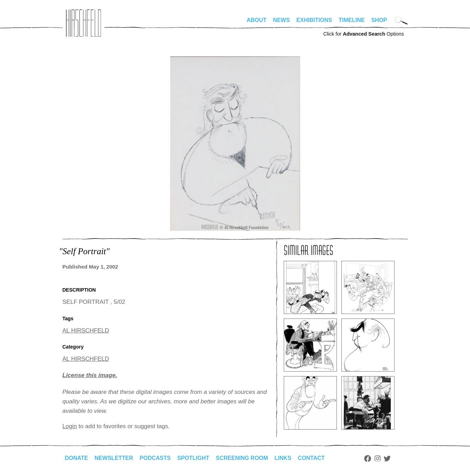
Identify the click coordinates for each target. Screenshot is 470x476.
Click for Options (364, 34)
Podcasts (155, 458)
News (281, 20)
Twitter (387, 459)
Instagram (378, 459)
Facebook (368, 459)
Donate (77, 458)
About (257, 20)
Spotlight (193, 458)
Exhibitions (314, 20)
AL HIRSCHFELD (86, 331)
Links (283, 458)
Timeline (352, 20)
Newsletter (114, 458)
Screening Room (242, 458)
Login (70, 426)
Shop (379, 20)
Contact (311, 458)
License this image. (90, 375)
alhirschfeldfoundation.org (84, 23)
